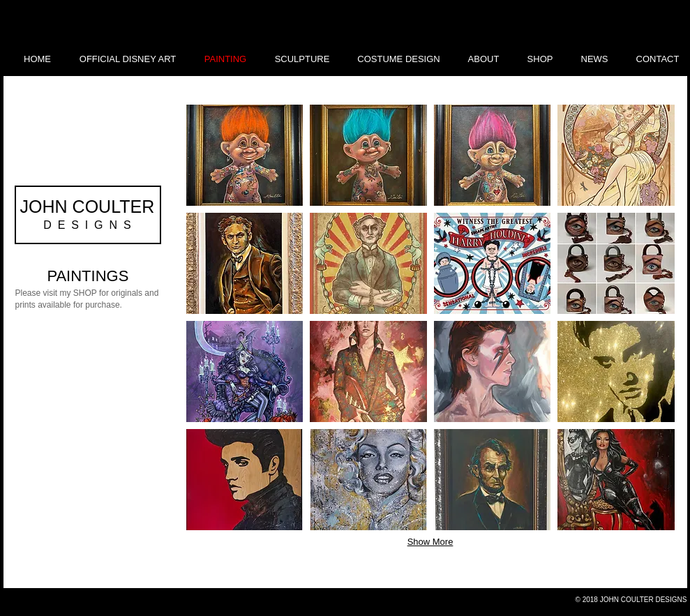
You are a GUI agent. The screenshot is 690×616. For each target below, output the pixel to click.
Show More (430, 542)
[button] (245, 155)
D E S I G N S (87, 225)
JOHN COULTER (88, 206)
